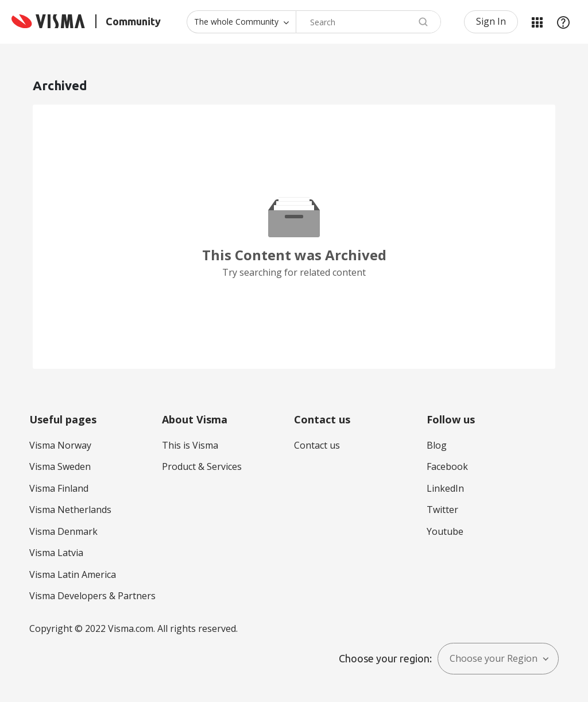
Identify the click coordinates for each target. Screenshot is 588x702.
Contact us (317, 445)
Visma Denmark (63, 531)
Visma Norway (60, 445)
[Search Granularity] (241, 22)
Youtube (445, 531)
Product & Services (202, 466)
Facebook (447, 466)
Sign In (491, 21)
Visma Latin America (73, 574)
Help (563, 22)
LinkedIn (445, 488)
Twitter (442, 510)
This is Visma (190, 445)
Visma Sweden (60, 466)
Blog (437, 445)
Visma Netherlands (70, 510)
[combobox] (368, 22)
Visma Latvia (56, 553)
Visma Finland (59, 488)
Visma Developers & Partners (92, 596)
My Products (537, 22)
